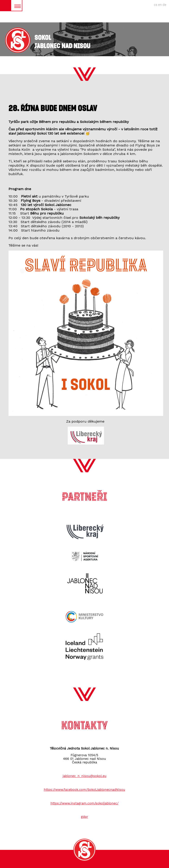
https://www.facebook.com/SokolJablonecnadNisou (84, 790)
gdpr (84, 817)
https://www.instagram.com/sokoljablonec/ (84, 803)
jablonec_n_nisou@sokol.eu (84, 776)
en (160, 5)
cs (156, 5)
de (164, 5)
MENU (17, 5)
